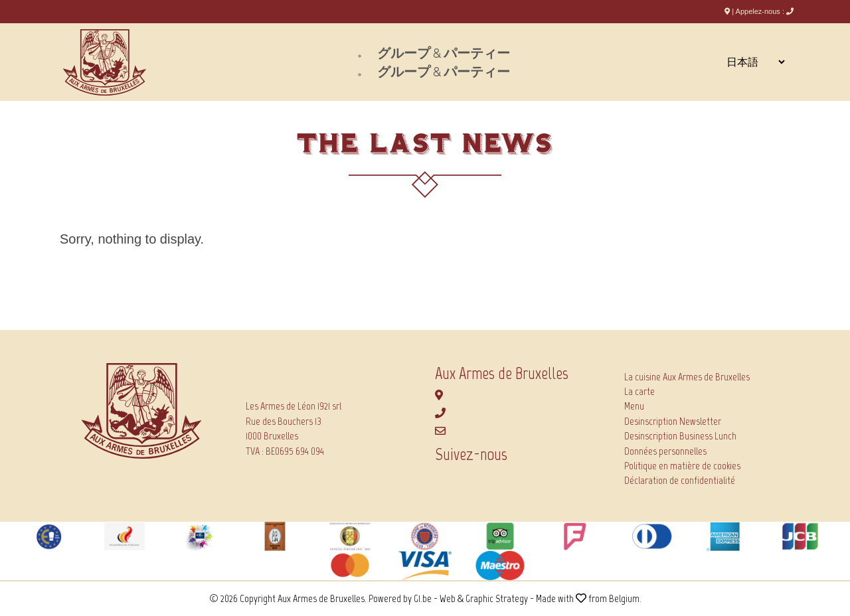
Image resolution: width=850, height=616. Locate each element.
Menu (634, 406)
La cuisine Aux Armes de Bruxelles (687, 377)
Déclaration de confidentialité (680, 480)
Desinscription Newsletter (673, 421)
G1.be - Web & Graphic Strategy (471, 598)
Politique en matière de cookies (682, 466)
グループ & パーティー (444, 53)
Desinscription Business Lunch (680, 436)
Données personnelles (665, 451)
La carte (639, 391)
